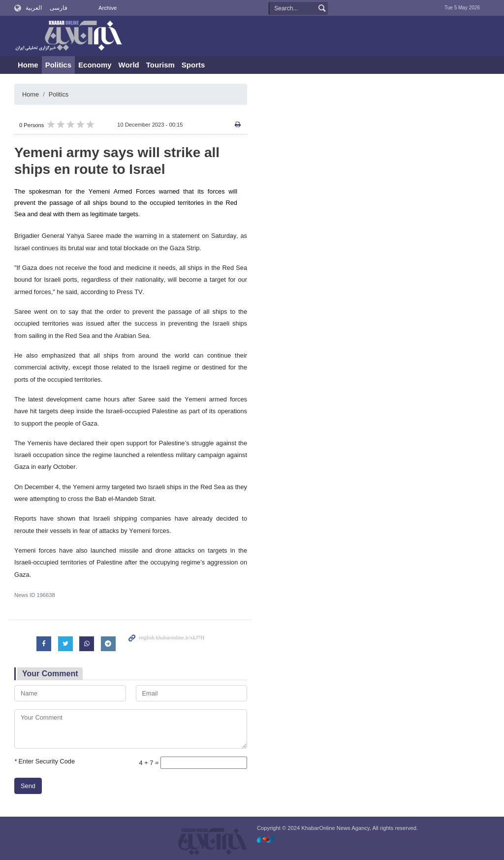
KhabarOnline (68, 36)
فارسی (59, 8)
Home (28, 65)
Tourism (160, 65)
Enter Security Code (45, 761)
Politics (58, 65)
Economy (95, 65)
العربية (34, 8)
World (129, 65)
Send (28, 786)
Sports (193, 65)
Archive (108, 8)
